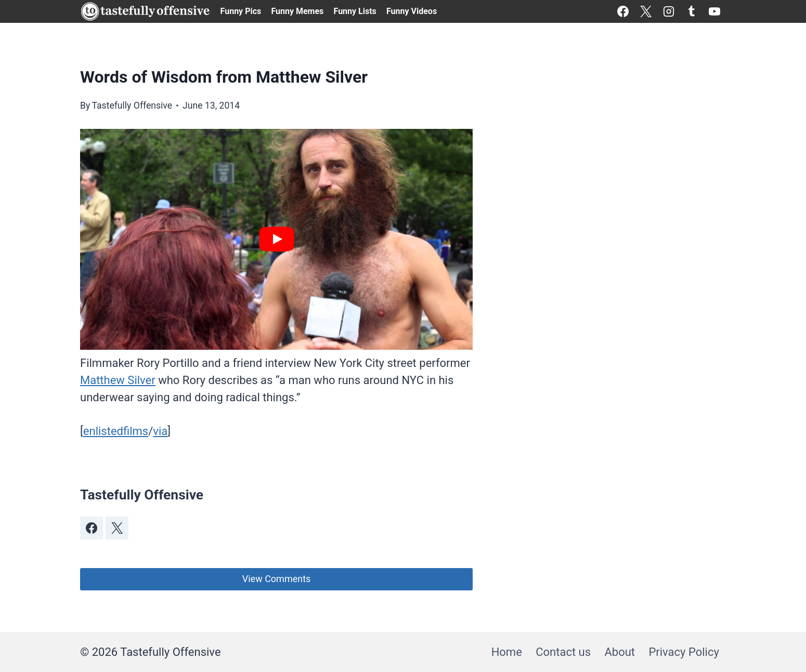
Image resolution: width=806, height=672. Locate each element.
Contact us (563, 652)
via (160, 431)
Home (507, 652)
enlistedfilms (116, 431)
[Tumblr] (692, 11)
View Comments (277, 579)
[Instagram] (669, 11)
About (620, 652)
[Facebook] (623, 11)
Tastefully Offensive (132, 106)
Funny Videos (412, 11)
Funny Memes (297, 11)
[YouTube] (714, 11)
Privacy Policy (684, 652)
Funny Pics (241, 11)
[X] (646, 11)
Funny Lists (355, 11)
